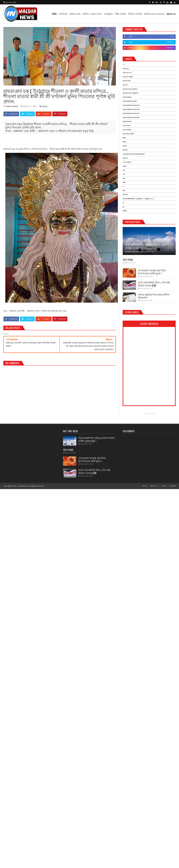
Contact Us (171, 14)
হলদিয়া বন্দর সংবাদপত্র (154, 14)
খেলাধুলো (108, 14)
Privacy (164, 486)
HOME (54, 14)
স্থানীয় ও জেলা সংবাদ (92, 14)
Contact (173, 486)
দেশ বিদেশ (63, 14)
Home (145, 486)
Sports (45, 106)
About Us (154, 486)
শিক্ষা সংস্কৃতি (121, 14)
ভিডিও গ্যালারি (135, 14)
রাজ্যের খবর (75, 14)
